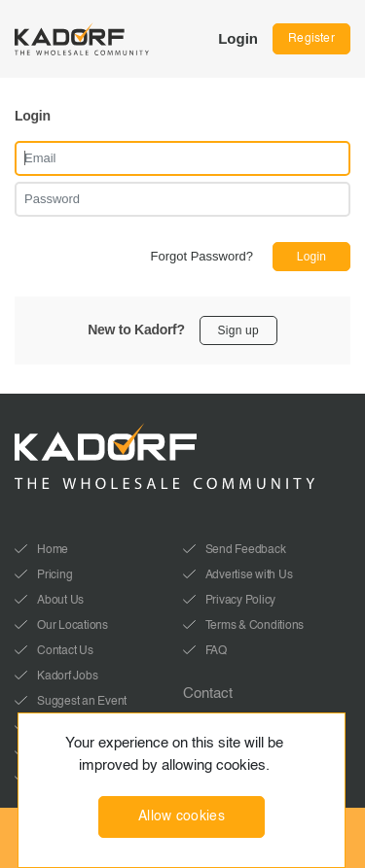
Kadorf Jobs (67, 677)
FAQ (216, 651)
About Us (60, 601)
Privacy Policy (241, 601)
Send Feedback (246, 550)
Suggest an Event (82, 702)
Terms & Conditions (255, 626)
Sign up (238, 330)
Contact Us (65, 651)
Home (53, 550)
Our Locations (73, 626)
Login (238, 38)
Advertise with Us (249, 575)
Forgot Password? (202, 256)
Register (311, 39)
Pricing (55, 575)
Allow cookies (182, 816)
